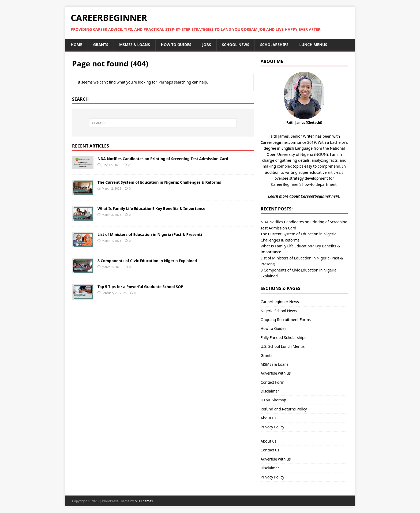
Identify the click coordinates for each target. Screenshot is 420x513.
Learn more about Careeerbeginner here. (304, 196)
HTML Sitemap (273, 400)
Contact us (270, 450)
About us (269, 418)
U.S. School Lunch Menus (283, 346)
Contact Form (273, 382)
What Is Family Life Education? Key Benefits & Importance (151, 208)
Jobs (207, 45)
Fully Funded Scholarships (283, 337)
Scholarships (274, 45)
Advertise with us (276, 373)
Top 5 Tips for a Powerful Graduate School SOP (140, 287)
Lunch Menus (313, 45)
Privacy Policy (272, 427)
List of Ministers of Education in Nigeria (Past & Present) (150, 234)
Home (76, 45)
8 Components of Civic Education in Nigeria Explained (147, 261)
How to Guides (176, 45)
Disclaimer (270, 391)
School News (236, 45)
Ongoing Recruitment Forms (286, 320)
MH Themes (144, 501)
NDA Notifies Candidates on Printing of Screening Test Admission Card (163, 159)
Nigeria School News (279, 311)
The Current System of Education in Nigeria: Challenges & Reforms (159, 182)
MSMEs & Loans (135, 45)
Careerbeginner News (280, 302)
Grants (101, 45)
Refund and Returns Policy (284, 409)
